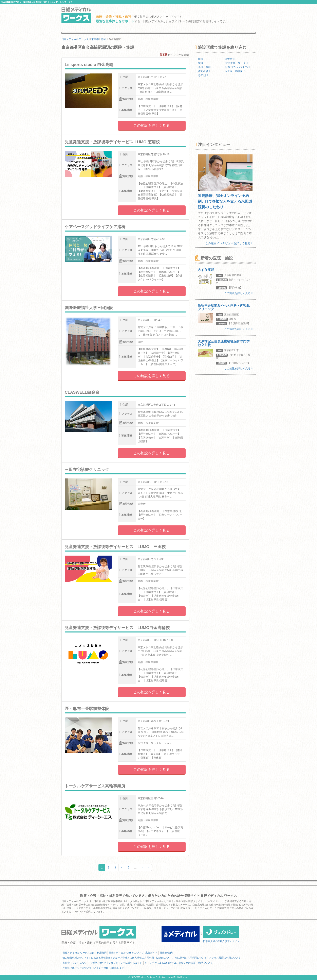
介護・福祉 (206, 67)
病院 (202, 59)
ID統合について (165, 958)
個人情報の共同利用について (191, 958)
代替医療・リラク (236, 63)
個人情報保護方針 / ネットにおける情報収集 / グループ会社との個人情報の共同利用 (108, 958)
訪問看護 (204, 71)
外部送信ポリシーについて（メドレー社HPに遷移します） (95, 968)
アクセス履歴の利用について (225, 958)
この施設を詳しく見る (152, 125)
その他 (203, 75)
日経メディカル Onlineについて (126, 953)
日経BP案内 (166, 953)
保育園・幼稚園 (235, 71)
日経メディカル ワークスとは (79, 953)
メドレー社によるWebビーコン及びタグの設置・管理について (179, 963)
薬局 (237, 67)
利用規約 (102, 953)
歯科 (202, 63)
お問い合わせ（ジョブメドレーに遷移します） (117, 963)
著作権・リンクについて (76, 963)
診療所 (230, 59)
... (135, 867)
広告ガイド (151, 953)
